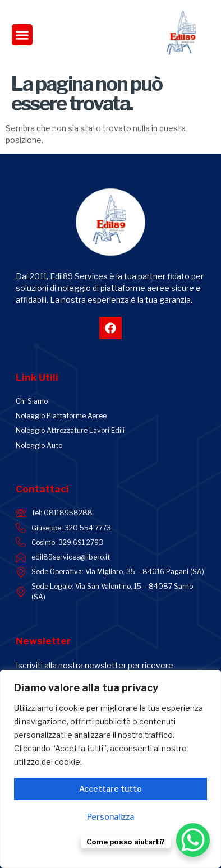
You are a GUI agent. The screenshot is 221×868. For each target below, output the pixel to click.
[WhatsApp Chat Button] (193, 840)
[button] (22, 35)
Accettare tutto (110, 789)
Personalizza (110, 817)
